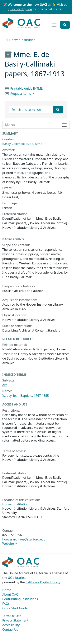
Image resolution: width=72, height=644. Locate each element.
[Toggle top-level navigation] (54, 25)
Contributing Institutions (20, 599)
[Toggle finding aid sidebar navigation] (36, 125)
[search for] (31, 110)
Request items (21, 94)
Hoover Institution (22, 40)
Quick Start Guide (15, 608)
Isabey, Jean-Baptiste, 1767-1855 (26, 396)
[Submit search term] (58, 110)
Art (5, 385)
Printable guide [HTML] (27, 88)
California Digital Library (43, 582)
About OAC (10, 594)
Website (8, 544)
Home (7, 590)
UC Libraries (17, 578)
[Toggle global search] (65, 25)
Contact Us (10, 630)
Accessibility (11, 625)
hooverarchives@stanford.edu (24, 539)
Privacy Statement (15, 620)
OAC (22, 23)
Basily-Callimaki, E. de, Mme (22, 144)
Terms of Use (12, 616)
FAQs (6, 604)
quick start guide (20, 9)
